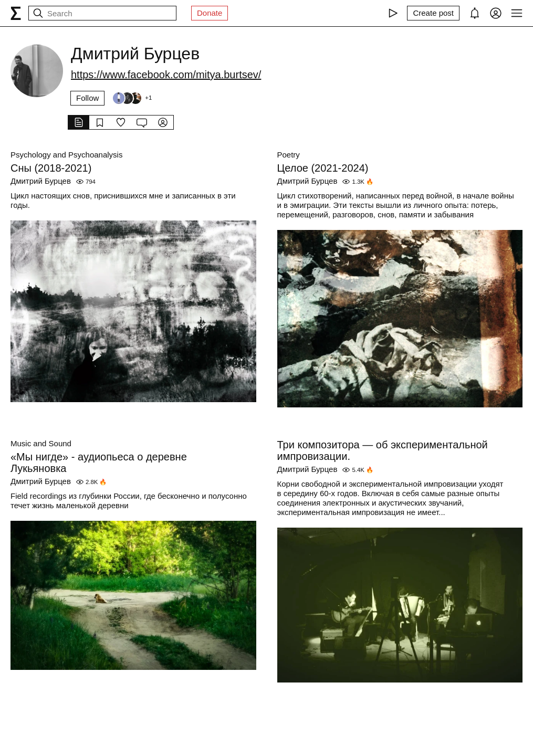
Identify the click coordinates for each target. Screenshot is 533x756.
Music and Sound (41, 443)
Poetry (289, 155)
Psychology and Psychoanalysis (66, 155)
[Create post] (433, 13)
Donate (210, 13)
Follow (87, 98)
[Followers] (132, 98)
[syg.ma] (16, 13)
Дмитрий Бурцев (41, 181)
